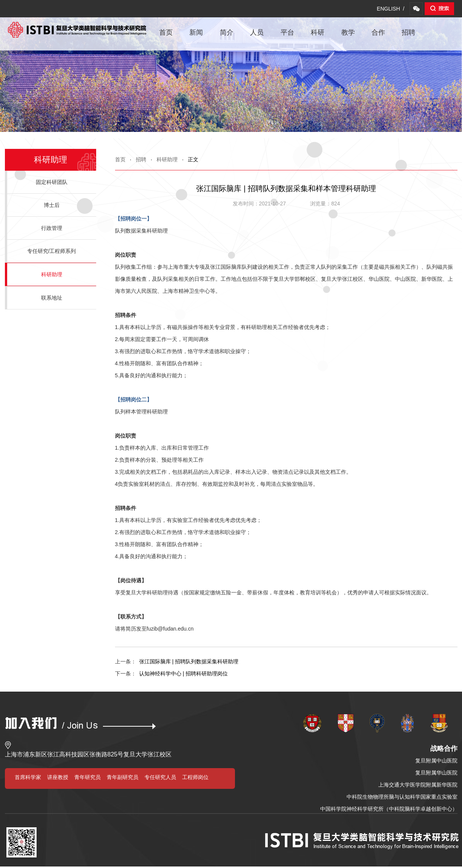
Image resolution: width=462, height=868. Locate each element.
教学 (348, 32)
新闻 (196, 32)
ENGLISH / (391, 9)
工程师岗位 (195, 777)
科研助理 (167, 159)
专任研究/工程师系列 (52, 251)
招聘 (408, 32)
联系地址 (52, 298)
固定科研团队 (52, 182)
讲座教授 (58, 777)
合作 (378, 32)
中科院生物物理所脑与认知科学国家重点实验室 (402, 797)
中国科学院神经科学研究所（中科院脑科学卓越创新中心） (389, 809)
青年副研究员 (123, 777)
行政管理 (52, 228)
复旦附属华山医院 (436, 773)
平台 (287, 32)
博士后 (52, 205)
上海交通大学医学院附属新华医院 (418, 785)
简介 (227, 32)
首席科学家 (28, 777)
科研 (318, 32)
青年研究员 (87, 777)
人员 (257, 32)
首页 (166, 32)
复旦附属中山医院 (436, 761)
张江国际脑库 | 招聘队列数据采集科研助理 (177, 661)
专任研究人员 (160, 777)
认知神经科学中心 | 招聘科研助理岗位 (171, 674)
